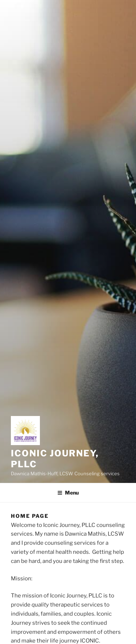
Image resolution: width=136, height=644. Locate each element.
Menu (68, 493)
